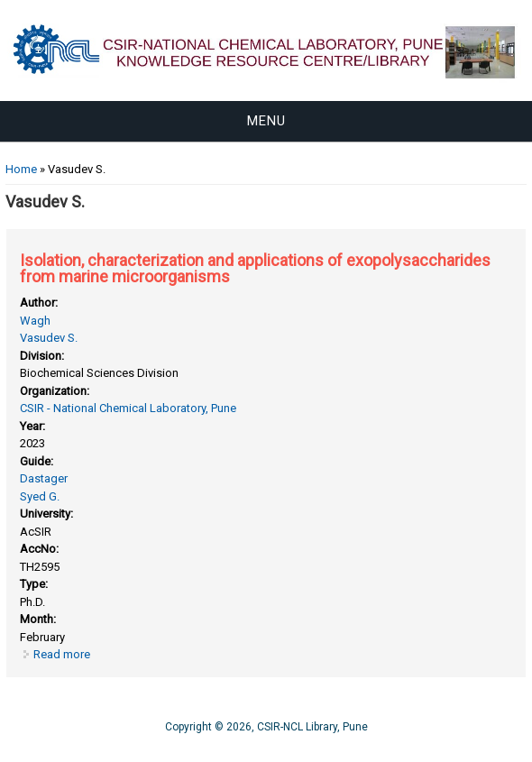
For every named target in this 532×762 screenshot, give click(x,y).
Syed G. (40, 496)
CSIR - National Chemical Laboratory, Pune (128, 408)
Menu (266, 121)
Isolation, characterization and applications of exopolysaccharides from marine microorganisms (255, 268)
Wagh (35, 321)
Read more (62, 654)
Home (21, 169)
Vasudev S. (49, 338)
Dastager (44, 478)
